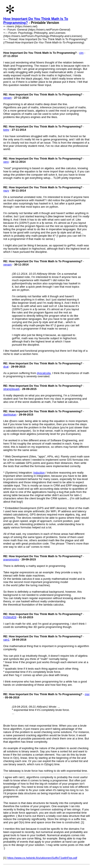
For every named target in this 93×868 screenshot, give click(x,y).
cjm (81, 53)
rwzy (6, 191)
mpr (87, 694)
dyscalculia (44, 373)
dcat (6, 367)
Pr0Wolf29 (10, 617)
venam (7, 98)
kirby (6, 130)
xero (6, 162)
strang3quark (11, 389)
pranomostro (11, 559)
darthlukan (10, 415)
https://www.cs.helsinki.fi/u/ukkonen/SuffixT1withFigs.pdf (42, 858)
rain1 (6, 640)
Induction (39, 473)
